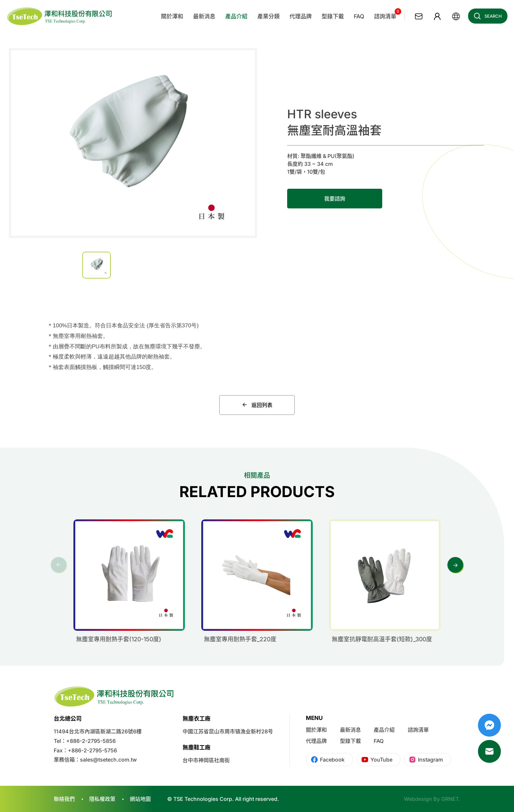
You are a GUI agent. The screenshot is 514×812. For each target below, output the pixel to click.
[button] (455, 565)
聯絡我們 (419, 16)
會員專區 (437, 16)
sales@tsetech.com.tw (108, 760)
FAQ (379, 741)
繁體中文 (456, 16)
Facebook (332, 760)
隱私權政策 (102, 799)
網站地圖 (140, 799)
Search (486, 16)
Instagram (430, 760)
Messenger (489, 725)
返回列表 (257, 405)
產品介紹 (384, 730)
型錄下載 (350, 741)
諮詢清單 (418, 730)
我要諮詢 (335, 199)
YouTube (381, 760)
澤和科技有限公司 (60, 16)
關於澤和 (316, 730)
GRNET (450, 799)
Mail (489, 751)
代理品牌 (316, 741)
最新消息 (350, 730)
